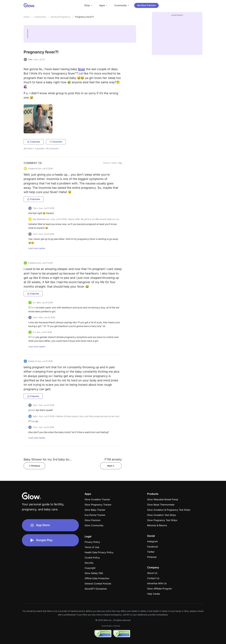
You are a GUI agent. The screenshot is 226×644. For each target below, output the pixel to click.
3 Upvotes (34, 142)
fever (82, 69)
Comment (56, 142)
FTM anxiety (113, 459)
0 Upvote (33, 294)
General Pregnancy (60, 17)
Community (40, 17)
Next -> (111, 466)
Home (27, 17)
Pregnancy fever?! (84, 17)
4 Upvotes (34, 199)
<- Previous (35, 466)
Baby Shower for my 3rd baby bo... (48, 459)
